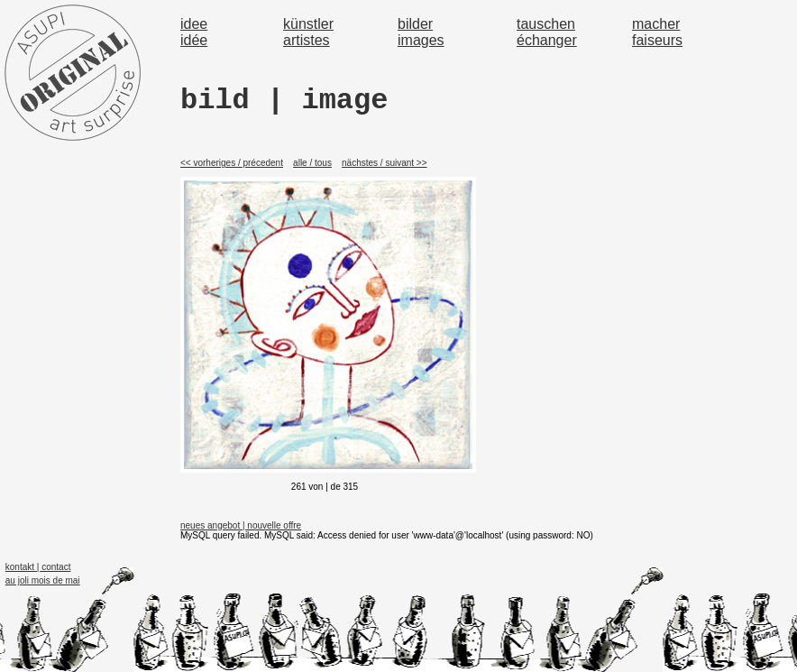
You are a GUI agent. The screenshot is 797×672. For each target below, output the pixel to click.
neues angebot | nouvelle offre (241, 525)
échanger (547, 40)
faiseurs (657, 40)
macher (656, 24)
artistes (307, 40)
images (421, 40)
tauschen (546, 24)
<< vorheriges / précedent (232, 163)
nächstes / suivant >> (385, 163)
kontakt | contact (38, 567)
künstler (308, 24)
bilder (415, 24)
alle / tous (312, 163)
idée (194, 40)
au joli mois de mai (43, 580)
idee (194, 24)
